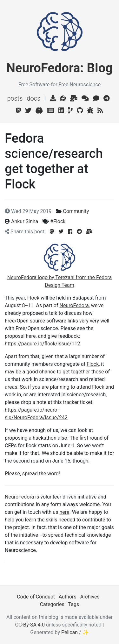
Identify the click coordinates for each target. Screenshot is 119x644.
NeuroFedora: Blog (60, 68)
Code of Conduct (36, 597)
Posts (15, 98)
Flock (33, 298)
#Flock (58, 221)
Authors (68, 597)
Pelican (69, 632)
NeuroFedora (74, 305)
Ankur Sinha (25, 221)
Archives (90, 597)
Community (76, 211)
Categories (52, 604)
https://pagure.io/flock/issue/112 (43, 344)
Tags (74, 604)
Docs (33, 98)
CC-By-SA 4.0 (30, 625)
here (64, 512)
